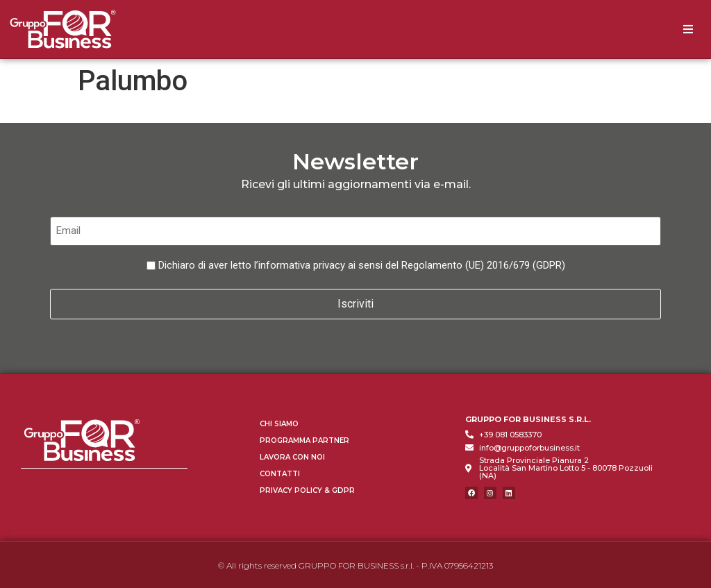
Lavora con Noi (292, 455)
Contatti (280, 472)
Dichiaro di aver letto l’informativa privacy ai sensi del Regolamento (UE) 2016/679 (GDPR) (362, 265)
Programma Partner (304, 438)
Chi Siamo (279, 422)
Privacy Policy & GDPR (307, 488)
